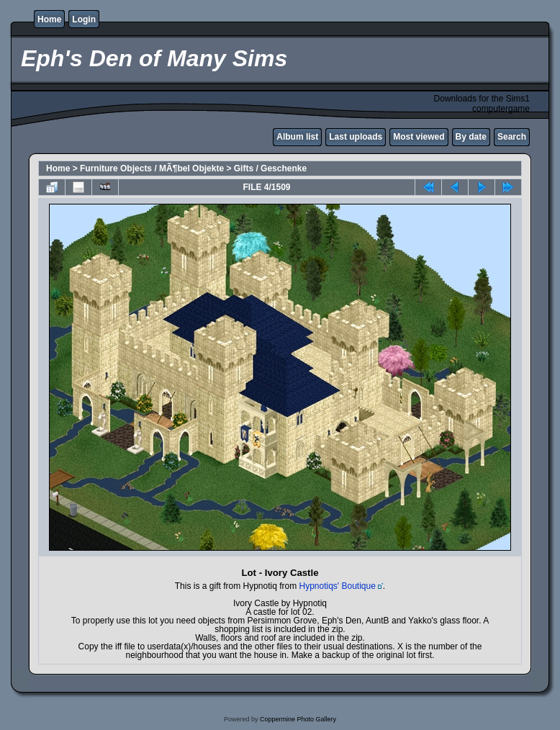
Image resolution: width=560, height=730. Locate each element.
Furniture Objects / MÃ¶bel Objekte (152, 168)
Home (49, 19)
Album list (297, 137)
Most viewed (419, 137)
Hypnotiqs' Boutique (338, 586)
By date (471, 137)
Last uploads (356, 137)
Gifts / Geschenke (270, 168)
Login (84, 19)
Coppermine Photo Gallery (298, 719)
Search (512, 137)
